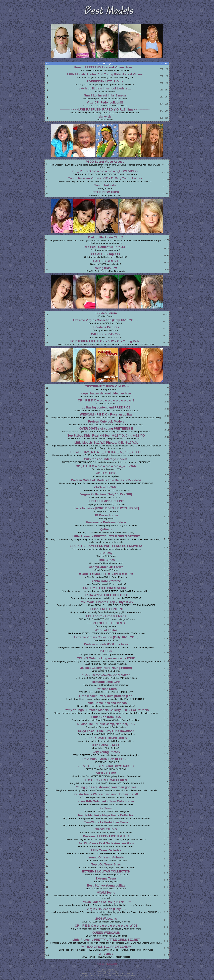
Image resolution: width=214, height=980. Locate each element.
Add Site (101, 964)
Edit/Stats (112, 964)
